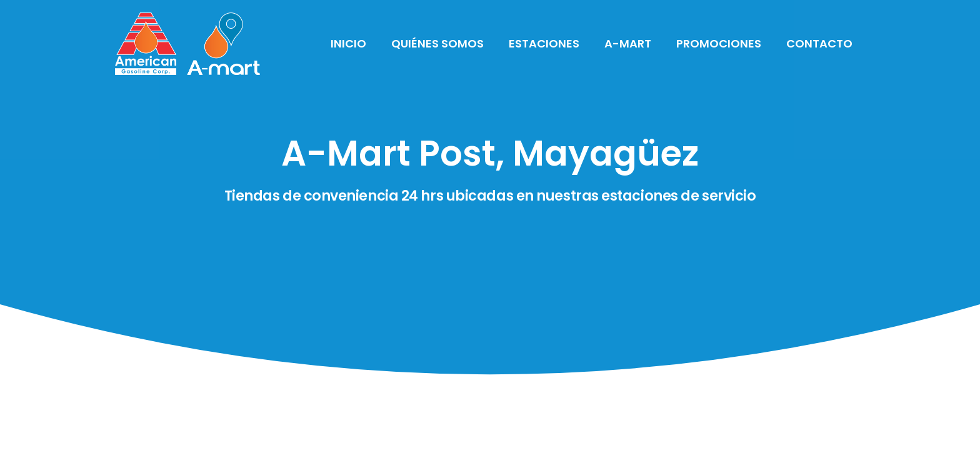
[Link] (187, 44)
